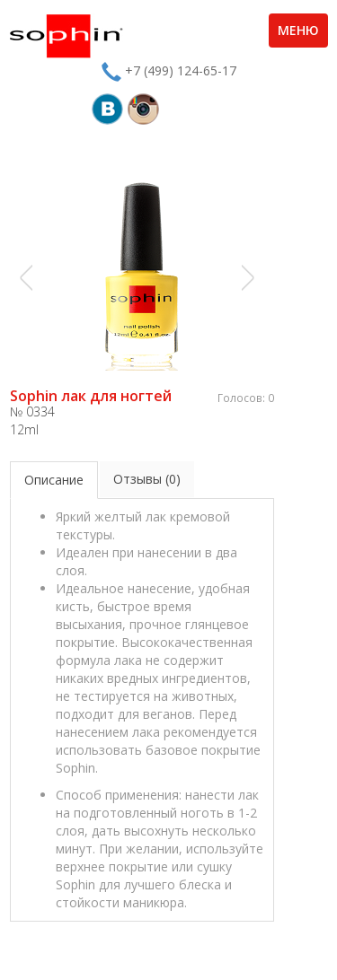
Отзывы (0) (147, 479)
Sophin (66, 36)
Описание (54, 480)
